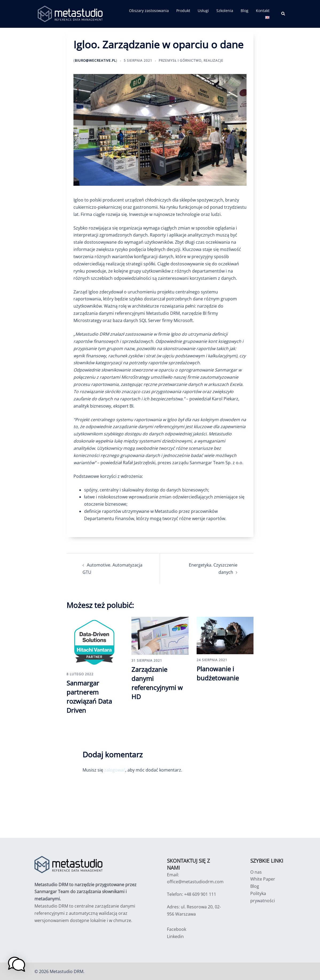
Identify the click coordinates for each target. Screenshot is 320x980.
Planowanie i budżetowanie (218, 673)
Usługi (203, 11)
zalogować (115, 769)
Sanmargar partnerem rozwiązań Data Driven (89, 696)
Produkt (183, 11)
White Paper (263, 879)
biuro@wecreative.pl (95, 61)
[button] (283, 14)
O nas (256, 871)
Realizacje (213, 61)
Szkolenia (225, 11)
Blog (245, 11)
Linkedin (175, 936)
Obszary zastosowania (149, 11)
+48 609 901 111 (200, 894)
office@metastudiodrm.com (195, 881)
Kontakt (263, 11)
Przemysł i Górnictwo (180, 61)
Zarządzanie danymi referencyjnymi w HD (157, 683)
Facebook (177, 929)
